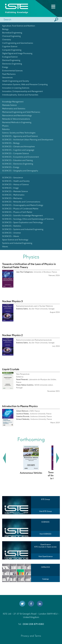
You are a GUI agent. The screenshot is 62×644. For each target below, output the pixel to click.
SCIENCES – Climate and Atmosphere (18, 146)
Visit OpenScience (45, 556)
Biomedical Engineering (12, 33)
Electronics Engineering (12, 64)
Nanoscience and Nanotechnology (17, 115)
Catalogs (45, 579)
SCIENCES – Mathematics (13, 195)
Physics (5, 126)
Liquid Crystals (11, 369)
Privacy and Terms (31, 636)
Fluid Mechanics (9, 74)
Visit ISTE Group (45, 511)
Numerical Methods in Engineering (17, 122)
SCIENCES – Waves (11, 236)
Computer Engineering (12, 50)
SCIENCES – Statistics (12, 226)
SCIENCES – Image (10, 188)
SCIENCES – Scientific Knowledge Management (22, 215)
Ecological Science (10, 57)
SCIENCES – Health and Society (16, 181)
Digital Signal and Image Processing (17, 53)
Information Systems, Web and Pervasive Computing (25, 84)
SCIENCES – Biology (11, 143)
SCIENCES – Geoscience (13, 178)
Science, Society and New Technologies (19, 133)
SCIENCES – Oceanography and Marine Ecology (23, 205)
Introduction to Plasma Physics (20, 406)
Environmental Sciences (12, 71)
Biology (5, 29)
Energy (5, 67)
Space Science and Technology (15, 240)
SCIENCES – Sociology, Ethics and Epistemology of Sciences (28, 219)
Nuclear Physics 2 (12, 335)
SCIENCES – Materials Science (15, 191)
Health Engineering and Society (16, 81)
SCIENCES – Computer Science (16, 153)
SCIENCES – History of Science (15, 184)
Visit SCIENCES (45, 534)
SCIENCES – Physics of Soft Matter (17, 212)
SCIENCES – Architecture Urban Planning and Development (28, 140)
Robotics (6, 129)
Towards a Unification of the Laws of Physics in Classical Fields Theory (29, 266)
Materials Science (9, 105)
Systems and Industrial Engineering (17, 243)
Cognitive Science (10, 46)
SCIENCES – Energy (11, 167)
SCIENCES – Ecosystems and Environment (21, 157)
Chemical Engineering (11, 36)
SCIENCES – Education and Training (17, 160)
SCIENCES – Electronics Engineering (18, 164)
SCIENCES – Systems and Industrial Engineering (23, 229)
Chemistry (7, 40)
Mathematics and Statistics (14, 109)
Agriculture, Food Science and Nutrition (19, 26)
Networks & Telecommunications (16, 119)
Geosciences (7, 77)
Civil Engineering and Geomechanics (18, 43)
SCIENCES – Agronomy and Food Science (20, 136)
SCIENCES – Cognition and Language (18, 150)
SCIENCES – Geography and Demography (20, 171)
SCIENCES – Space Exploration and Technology (22, 222)
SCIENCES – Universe (11, 233)
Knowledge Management (13, 102)
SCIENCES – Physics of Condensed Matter (20, 209)
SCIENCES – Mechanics (12, 198)
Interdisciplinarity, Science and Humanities (20, 95)
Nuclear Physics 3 (12, 301)
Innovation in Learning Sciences (16, 88)
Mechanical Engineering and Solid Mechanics (21, 112)
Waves (5, 247)
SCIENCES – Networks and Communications (21, 202)
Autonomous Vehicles (31, 473)
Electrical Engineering (11, 60)
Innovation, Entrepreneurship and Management (22, 91)
